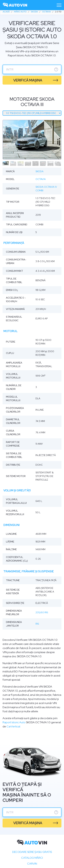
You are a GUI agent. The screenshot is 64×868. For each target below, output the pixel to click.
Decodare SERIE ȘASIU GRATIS (32, 852)
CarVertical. (14, 726)
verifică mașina (28, 80)
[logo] (15, 5)
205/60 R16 (42, 612)
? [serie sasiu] (56, 69)
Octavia (41, 179)
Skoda (40, 171)
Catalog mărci (32, 858)
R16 (37, 624)
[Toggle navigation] (59, 5)
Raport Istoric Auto (14, 722)
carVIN (32, 864)
